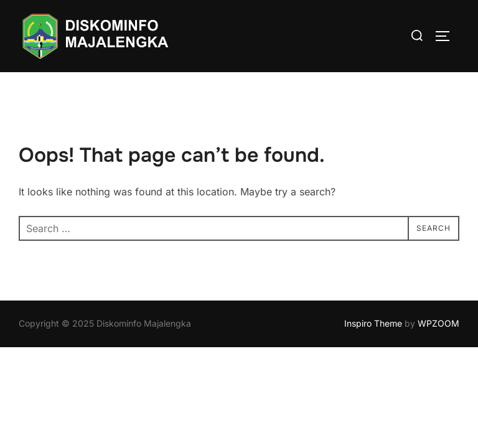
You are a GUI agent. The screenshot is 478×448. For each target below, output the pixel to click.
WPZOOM (438, 323)
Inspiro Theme (373, 323)
